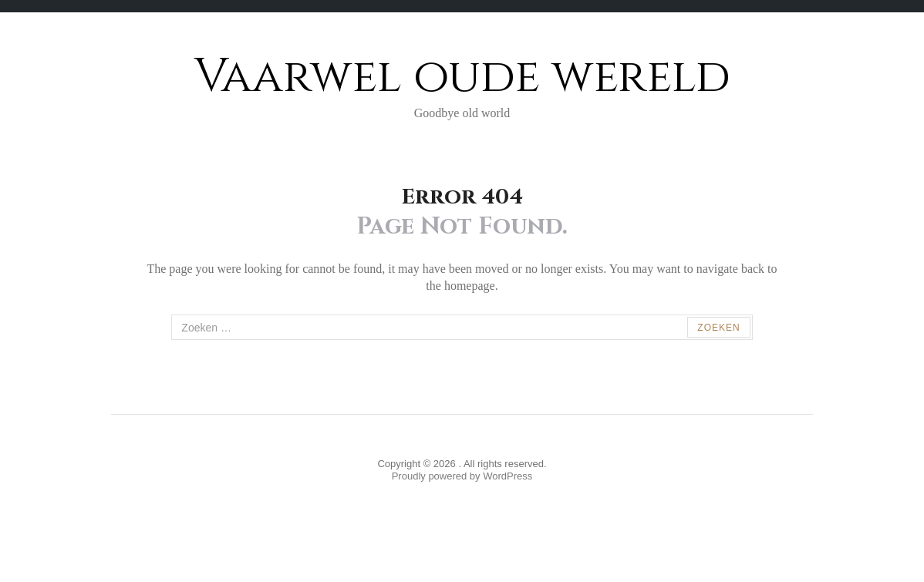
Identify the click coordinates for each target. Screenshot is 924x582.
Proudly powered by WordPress (462, 476)
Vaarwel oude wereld (462, 77)
